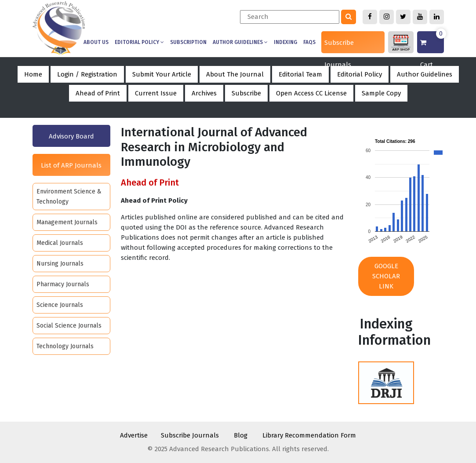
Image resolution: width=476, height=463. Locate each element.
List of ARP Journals (71, 165)
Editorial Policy (139, 42)
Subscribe (246, 93)
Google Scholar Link (386, 276)
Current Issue (156, 93)
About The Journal (235, 74)
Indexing (285, 42)
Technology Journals (65, 346)
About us (96, 42)
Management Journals (67, 222)
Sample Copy (381, 93)
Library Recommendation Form (309, 435)
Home (33, 74)
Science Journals (60, 305)
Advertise (134, 435)
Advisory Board (71, 136)
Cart (432, 42)
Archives (204, 93)
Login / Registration (87, 74)
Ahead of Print (98, 93)
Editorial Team (300, 74)
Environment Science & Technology (69, 197)
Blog (241, 435)
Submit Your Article (162, 74)
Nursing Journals (60, 264)
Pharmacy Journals (63, 284)
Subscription (188, 42)
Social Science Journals (69, 326)
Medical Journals (60, 243)
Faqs (309, 42)
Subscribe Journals (339, 46)
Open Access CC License (311, 93)
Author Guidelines (240, 42)
